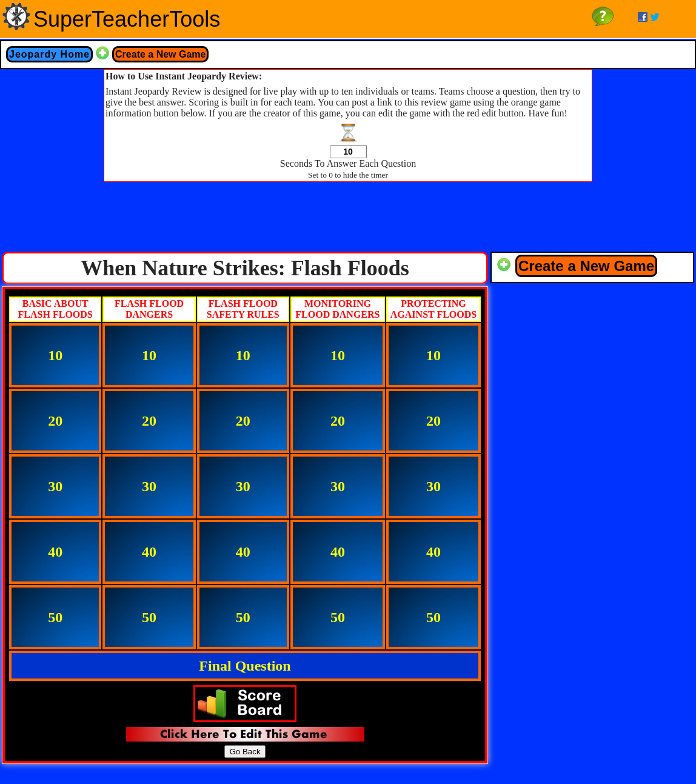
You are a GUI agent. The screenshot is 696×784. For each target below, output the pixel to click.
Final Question (245, 666)
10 (55, 355)
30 (55, 486)
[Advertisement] (348, 220)
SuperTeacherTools (127, 19)
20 (55, 421)
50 (55, 617)
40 (55, 552)
